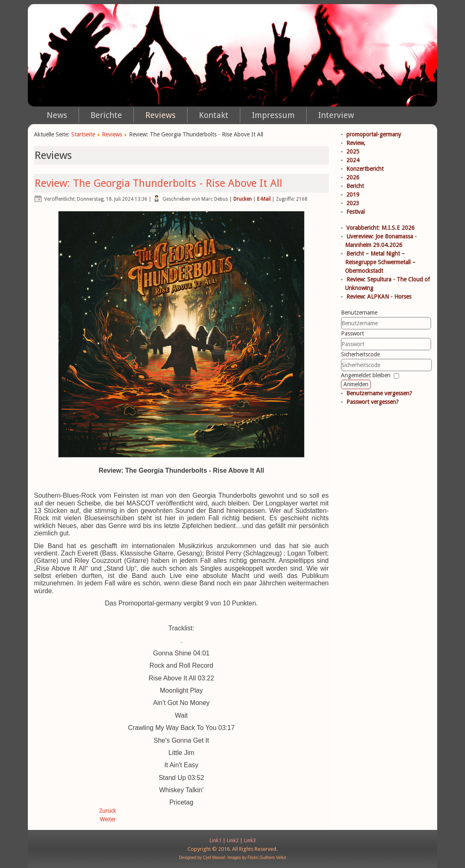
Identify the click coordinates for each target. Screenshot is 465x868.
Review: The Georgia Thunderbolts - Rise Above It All (158, 183)
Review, (356, 143)
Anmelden (356, 384)
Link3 (250, 840)
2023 (353, 203)
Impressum (273, 115)
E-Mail (264, 199)
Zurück (108, 811)
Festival (356, 212)
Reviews (160, 115)
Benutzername (359, 313)
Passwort (352, 333)
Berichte (106, 115)
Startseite (83, 134)
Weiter (108, 819)
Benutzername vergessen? (379, 393)
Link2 (233, 840)
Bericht (355, 186)
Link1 (216, 840)
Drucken (243, 199)
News (57, 115)
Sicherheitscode (360, 354)
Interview (336, 115)
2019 (353, 195)
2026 (353, 177)
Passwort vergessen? (372, 402)
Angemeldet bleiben (366, 375)
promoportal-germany (374, 134)
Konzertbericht (365, 169)
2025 (353, 152)
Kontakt (214, 115)
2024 (353, 160)
